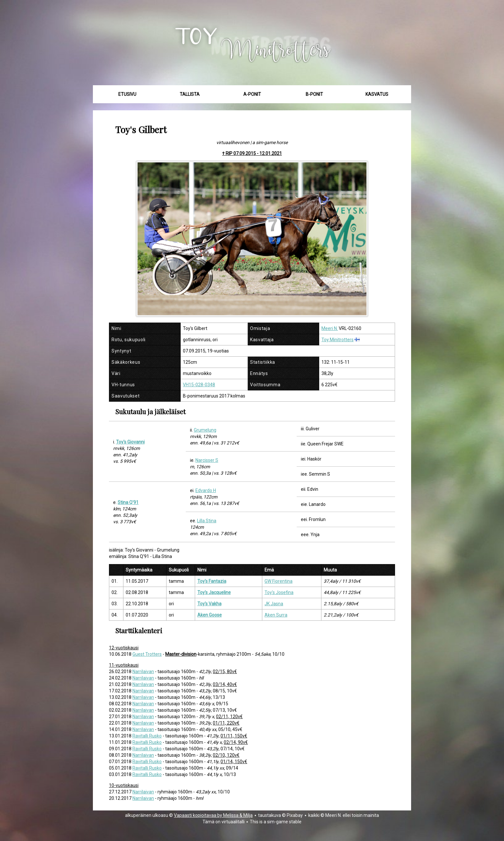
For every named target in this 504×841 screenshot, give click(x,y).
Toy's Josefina (279, 592)
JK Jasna (274, 604)
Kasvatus (377, 94)
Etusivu (127, 94)
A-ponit (252, 94)
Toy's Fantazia (212, 581)
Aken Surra (276, 615)
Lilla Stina (207, 521)
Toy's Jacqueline (214, 592)
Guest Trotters (147, 654)
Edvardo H (206, 490)
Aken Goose (210, 615)
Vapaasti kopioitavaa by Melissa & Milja (213, 815)
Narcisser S (207, 460)
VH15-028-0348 (199, 385)
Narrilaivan (143, 672)
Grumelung (205, 430)
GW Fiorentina (279, 581)
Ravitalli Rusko (147, 736)
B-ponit (314, 94)
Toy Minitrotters (337, 340)
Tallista (190, 94)
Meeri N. (330, 328)
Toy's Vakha (209, 604)
